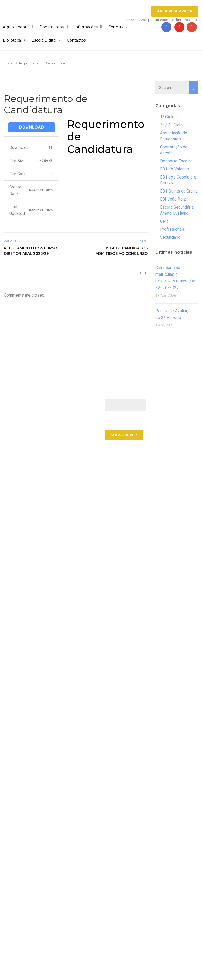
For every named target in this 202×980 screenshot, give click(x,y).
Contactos (76, 40)
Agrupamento (16, 27)
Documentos (52, 27)
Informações (86, 27)
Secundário (170, 237)
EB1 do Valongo (175, 169)
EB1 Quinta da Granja (179, 191)
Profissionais (172, 229)
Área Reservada (175, 11)
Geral (165, 221)
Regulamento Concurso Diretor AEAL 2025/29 (31, 251)
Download (32, 127)
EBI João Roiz (173, 199)
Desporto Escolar (176, 161)
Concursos (118, 27)
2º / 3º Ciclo (171, 125)
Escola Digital (44, 40)
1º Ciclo (167, 117)
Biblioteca (12, 40)
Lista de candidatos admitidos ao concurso (122, 251)
